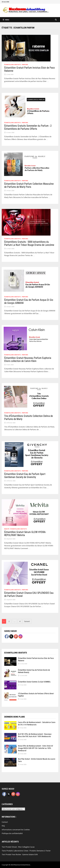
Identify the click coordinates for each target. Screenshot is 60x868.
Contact (5, 822)
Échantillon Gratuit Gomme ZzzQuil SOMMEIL (34, 682)
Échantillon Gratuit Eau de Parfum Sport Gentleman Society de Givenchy (25, 476)
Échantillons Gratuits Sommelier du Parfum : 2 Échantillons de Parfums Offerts (28, 127)
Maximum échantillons (22, 865)
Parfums (25, 64)
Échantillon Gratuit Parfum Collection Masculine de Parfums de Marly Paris (29, 185)
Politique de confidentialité (12, 833)
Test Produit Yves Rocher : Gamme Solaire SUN (20, 854)
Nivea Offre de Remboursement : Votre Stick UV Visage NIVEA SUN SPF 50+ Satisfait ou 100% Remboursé (35, 748)
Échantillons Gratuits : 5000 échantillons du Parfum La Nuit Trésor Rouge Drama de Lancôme (29, 243)
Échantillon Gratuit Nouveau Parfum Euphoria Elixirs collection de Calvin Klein (28, 359)
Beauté (7, 529)
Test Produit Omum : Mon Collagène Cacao (18, 847)
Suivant (27, 621)
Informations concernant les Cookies (16, 830)
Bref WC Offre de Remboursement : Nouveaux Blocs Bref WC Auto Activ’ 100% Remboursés (35, 735)
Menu (6, 20)
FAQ (3, 826)
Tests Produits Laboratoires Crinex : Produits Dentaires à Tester (26, 851)
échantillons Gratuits (13, 64)
